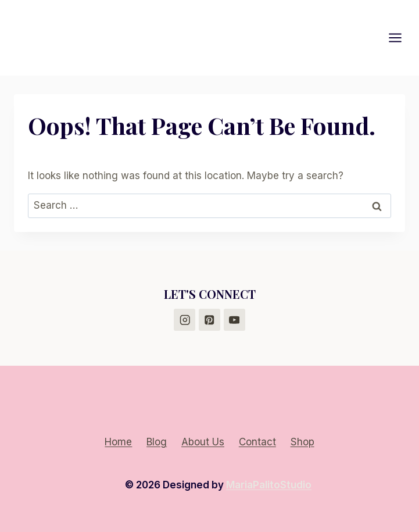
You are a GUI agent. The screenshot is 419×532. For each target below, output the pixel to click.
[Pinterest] (209, 319)
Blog (157, 442)
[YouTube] (234, 319)
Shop (302, 442)
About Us (203, 442)
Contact (257, 442)
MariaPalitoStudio (269, 485)
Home (118, 442)
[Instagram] (185, 319)
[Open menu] (401, 38)
